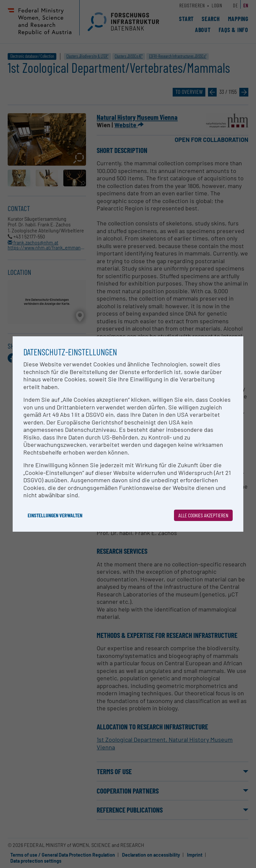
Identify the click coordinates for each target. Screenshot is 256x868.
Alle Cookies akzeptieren (203, 515)
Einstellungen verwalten (55, 515)
